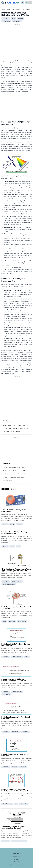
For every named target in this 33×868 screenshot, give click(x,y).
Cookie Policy (17, 856)
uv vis (12, 546)
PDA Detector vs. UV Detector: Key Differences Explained (14, 533)
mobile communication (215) (17, 474)
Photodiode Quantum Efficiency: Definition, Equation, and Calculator (14, 680)
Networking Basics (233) (20, 428)
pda (18, 546)
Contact (17, 862)
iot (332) (24, 468)
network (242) (22, 471)
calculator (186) (7, 480)
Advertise (16, 859)
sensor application (17, 581)
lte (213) (5, 477)
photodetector (6, 694)
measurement (17, 21)
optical (27, 657)
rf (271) (5, 471)
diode (4, 621)
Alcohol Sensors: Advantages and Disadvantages (14, 511)
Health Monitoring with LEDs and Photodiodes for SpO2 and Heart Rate (15, 790)
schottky (23, 841)
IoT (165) (18, 431)
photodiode (6, 18)
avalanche (15, 841)
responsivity (15, 732)
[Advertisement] (16, 42)
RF (11, 3)
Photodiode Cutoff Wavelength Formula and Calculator (16, 645)
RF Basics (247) (7, 428)
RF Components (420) (23, 425)
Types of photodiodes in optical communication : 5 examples (13, 827)
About (17, 851)
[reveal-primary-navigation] (30, 3)
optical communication (9, 584)
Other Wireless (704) (9, 425)
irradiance (23, 767)
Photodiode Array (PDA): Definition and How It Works (21, 10)
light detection (22, 621)
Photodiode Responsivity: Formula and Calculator (16, 718)
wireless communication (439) (11, 468)
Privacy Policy (17, 853)
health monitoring (7, 804)
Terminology (5, 10)
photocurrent (25, 732)
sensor (5, 524)
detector (21, 18)
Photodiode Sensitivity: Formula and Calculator (15, 755)
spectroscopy (6, 21)
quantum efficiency (17, 692)
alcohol (12, 524)
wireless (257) (12, 471)
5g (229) (5, 474)
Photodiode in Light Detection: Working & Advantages (16, 608)
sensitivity (15, 767)
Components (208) (8, 431)
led (16, 804)
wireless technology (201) (16, 477)
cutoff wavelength (17, 657)
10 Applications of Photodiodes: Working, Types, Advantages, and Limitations (16, 570)
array (13, 18)
